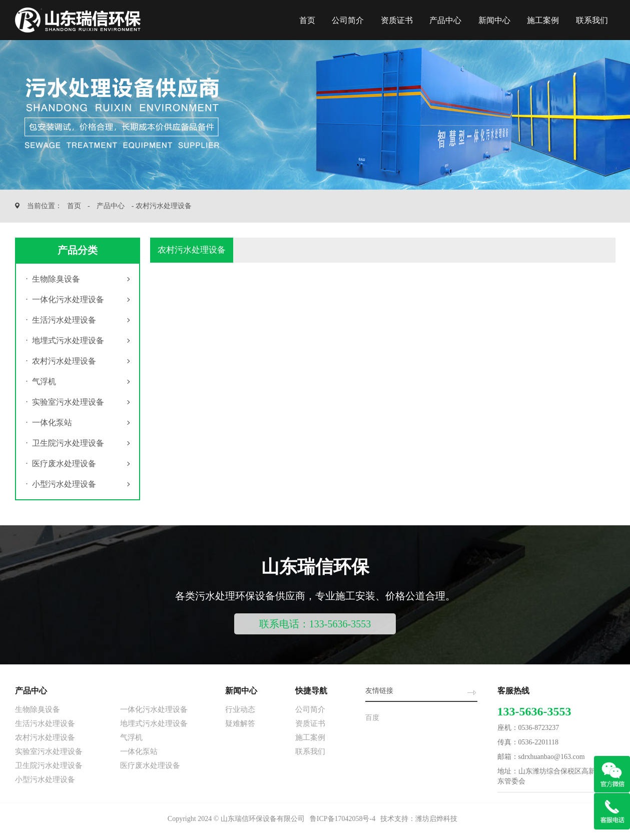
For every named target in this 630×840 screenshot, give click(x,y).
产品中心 (445, 20)
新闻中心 (494, 20)
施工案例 (543, 20)
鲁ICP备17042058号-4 (343, 819)
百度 (372, 718)
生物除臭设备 (53, 279)
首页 (307, 20)
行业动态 (240, 709)
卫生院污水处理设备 (65, 443)
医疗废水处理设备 (61, 464)
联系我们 (592, 20)
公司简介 (348, 20)
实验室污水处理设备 (65, 402)
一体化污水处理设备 (65, 299)
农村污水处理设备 (61, 361)
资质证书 (397, 20)
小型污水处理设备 (61, 484)
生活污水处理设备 (61, 320)
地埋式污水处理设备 (65, 340)
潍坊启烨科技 (436, 819)
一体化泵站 (49, 423)
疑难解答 (240, 723)
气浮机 (41, 381)
